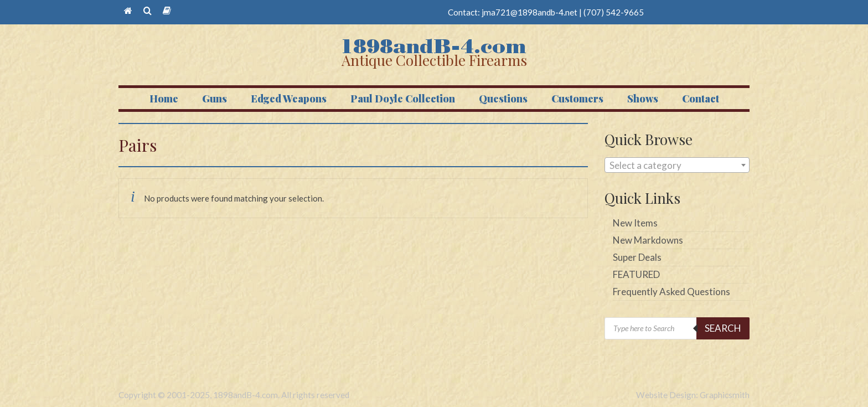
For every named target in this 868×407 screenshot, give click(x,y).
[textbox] (677, 166)
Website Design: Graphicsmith (693, 395)
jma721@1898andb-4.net (529, 12)
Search (723, 328)
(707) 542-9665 (614, 12)
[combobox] (677, 165)
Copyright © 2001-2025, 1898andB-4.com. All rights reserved (234, 395)
